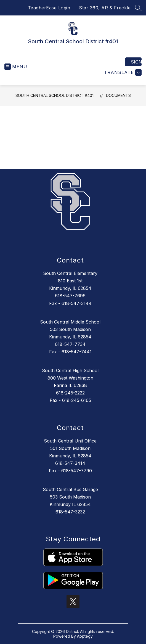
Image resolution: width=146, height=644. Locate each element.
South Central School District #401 (55, 95)
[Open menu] (16, 67)
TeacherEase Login (49, 8)
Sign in (136, 62)
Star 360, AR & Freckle (105, 8)
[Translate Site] (122, 72)
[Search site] (138, 8)
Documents (118, 95)
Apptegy (85, 636)
